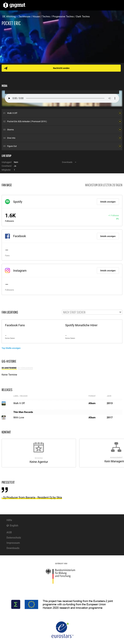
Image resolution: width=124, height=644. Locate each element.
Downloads (13, 548)
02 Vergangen (25, 368)
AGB (9, 532)
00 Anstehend (9, 368)
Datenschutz (14, 538)
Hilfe (9, 520)
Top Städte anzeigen (11, 348)
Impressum (13, 543)
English (14, 526)
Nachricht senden (61, 68)
